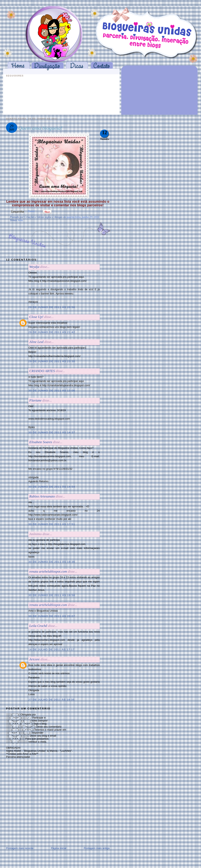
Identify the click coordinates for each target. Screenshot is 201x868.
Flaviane (35, 400)
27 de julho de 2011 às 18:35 (51, 700)
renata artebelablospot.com (48, 571)
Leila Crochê (38, 626)
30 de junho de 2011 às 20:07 (52, 616)
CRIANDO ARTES (42, 371)
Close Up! (36, 317)
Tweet (31, 211)
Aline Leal (36, 342)
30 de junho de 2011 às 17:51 (52, 524)
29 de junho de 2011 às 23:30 (52, 361)
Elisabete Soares (41, 442)
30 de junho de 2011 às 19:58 (52, 595)
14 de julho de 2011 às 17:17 (51, 650)
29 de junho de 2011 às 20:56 (52, 307)
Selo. (21, 220)
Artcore (34, 659)
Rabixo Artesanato (42, 496)
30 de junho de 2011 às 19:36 (52, 562)
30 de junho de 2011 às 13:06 (52, 391)
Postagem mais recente (20, 848)
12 (105, 133)
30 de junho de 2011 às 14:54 (52, 487)
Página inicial (59, 848)
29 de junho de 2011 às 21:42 (52, 332)
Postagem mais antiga (97, 848)
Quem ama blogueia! (40, 128)
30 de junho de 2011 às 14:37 (52, 432)
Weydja (34, 267)
